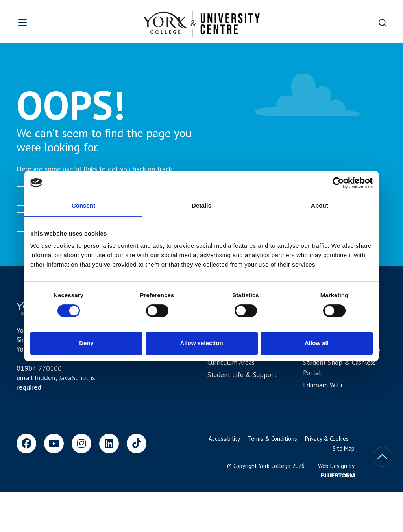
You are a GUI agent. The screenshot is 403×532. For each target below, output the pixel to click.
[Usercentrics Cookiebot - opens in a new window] (338, 183)
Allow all (317, 343)
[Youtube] (54, 444)
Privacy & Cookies (327, 439)
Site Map (344, 448)
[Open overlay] (43, 23)
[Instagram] (81, 444)
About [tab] (320, 205)
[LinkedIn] (109, 444)
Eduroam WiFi (323, 385)
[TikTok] (137, 444)
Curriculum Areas (231, 363)
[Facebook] (26, 444)
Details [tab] (201, 205)
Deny (86, 343)
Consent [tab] (84, 205)
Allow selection (201, 343)
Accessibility (224, 439)
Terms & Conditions (273, 439)
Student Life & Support (242, 375)
